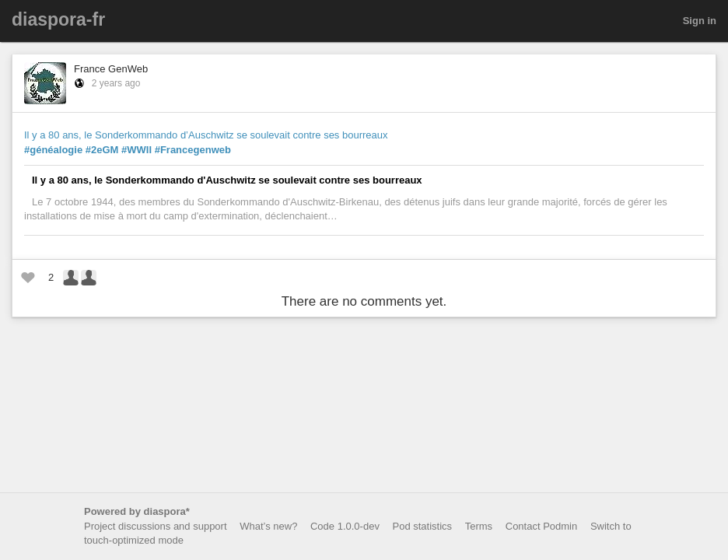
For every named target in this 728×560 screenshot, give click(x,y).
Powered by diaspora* (137, 511)
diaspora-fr (58, 19)
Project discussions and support (156, 526)
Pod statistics (423, 526)
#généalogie (53, 150)
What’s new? (268, 526)
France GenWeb (111, 69)
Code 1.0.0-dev (345, 526)
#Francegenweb (193, 150)
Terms (479, 526)
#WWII (136, 150)
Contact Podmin (542, 526)
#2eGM (102, 150)
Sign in (700, 21)
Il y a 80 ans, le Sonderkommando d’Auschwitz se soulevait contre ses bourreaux (206, 135)
